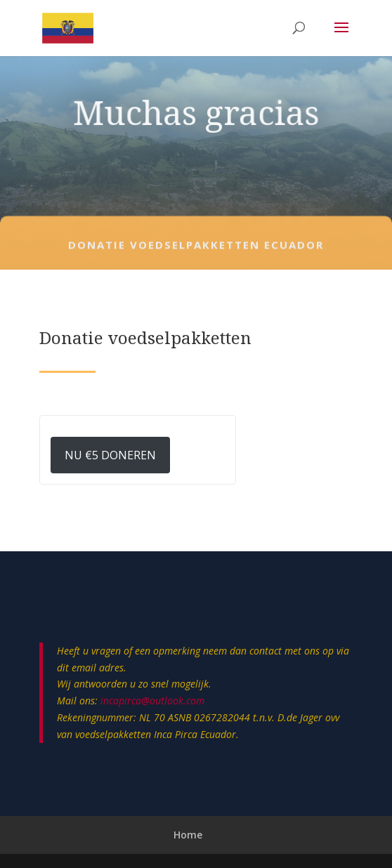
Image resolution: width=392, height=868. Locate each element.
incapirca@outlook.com (152, 701)
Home (188, 835)
